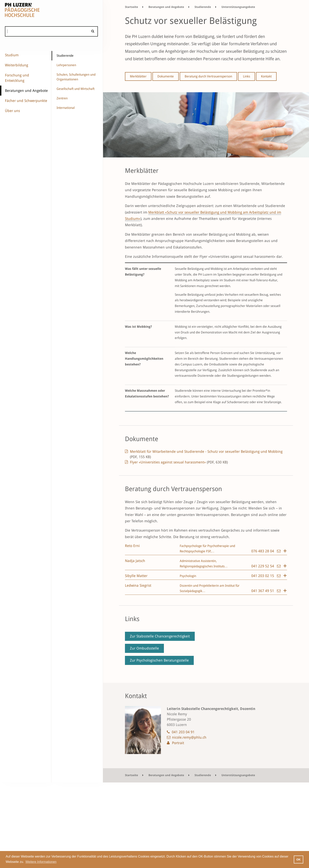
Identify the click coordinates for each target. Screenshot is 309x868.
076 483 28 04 (263, 551)
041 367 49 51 (263, 591)
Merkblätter (138, 76)
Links (247, 76)
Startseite (131, 7)
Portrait (178, 743)
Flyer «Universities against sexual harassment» (179, 462)
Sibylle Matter (136, 576)
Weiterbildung (17, 65)
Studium (12, 55)
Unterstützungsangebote (238, 7)
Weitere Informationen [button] (41, 862)
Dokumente (166, 76)
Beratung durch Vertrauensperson (208, 76)
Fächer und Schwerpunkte (26, 101)
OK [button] (299, 860)
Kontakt (266, 76)
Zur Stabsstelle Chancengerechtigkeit (160, 636)
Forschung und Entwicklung (17, 78)
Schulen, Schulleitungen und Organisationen (76, 77)
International (66, 108)
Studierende (65, 56)
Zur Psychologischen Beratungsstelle (159, 660)
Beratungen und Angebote (26, 91)
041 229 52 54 (263, 566)
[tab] (206, 549)
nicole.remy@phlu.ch (189, 737)
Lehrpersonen (66, 65)
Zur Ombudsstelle (144, 648)
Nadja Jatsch (135, 561)
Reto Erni (132, 546)
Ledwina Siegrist (138, 585)
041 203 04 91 (183, 732)
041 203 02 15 (263, 576)
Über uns (12, 111)
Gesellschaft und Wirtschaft (76, 89)
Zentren (62, 98)
